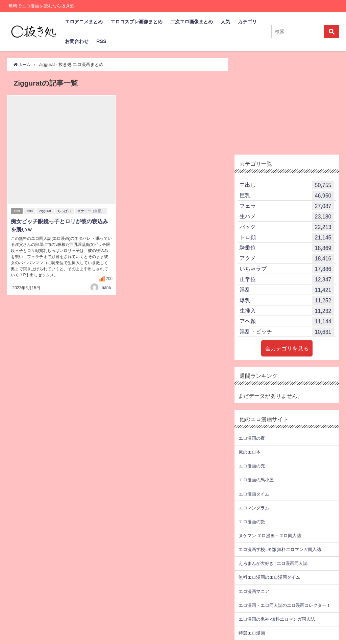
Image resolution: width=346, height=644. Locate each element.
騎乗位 (287, 248)
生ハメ (287, 216)
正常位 (287, 279)
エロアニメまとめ (84, 22)
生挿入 (287, 311)
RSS (101, 41)
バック (287, 227)
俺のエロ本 (250, 452)
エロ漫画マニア (254, 591)
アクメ (287, 258)
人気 (225, 22)
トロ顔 (287, 237)
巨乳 (287, 195)
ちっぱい (65, 211)
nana (106, 287)
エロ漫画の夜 (252, 438)
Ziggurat (46, 211)
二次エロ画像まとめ (192, 22)
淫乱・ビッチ (287, 332)
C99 (17, 211)
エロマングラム (254, 508)
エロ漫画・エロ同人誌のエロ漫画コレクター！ (285, 605)
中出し (287, 185)
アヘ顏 (287, 321)
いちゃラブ (287, 269)
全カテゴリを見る (287, 348)
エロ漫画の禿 (252, 466)
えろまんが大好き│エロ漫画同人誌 (273, 563)
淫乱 (287, 290)
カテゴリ (247, 22)
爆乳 (287, 300)
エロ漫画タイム (254, 494)
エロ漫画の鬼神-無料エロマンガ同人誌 (277, 619)
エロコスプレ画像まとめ (137, 22)
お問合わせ (77, 41)
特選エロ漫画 (252, 633)
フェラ (287, 206)
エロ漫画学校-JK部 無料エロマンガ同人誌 (280, 549)
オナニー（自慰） (92, 211)
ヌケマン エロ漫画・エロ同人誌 (270, 536)
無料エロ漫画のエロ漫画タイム (269, 577)
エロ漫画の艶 (252, 522)
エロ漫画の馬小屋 (256, 480)
